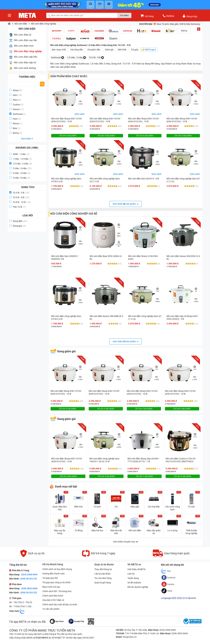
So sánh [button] (81, 114)
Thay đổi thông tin (103, 569)
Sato (15, 95)
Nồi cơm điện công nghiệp (44, 24)
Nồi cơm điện (21, 24)
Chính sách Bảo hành (53, 596)
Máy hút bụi (97, 530)
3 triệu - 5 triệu (22, 173)
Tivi (116, 507)
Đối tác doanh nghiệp (138, 587)
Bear (15, 128)
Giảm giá (109, 50)
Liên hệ (131, 574)
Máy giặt (135, 507)
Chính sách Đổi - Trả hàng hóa (57, 591)
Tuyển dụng (133, 578)
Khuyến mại (146, 24)
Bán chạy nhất (59, 50)
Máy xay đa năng (60, 532)
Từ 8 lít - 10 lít (22, 202)
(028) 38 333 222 (29, 579)
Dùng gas (19, 226)
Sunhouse (18, 114)
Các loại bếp (154, 507)
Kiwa (15, 100)
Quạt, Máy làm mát (60, 508)
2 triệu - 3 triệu (22, 168)
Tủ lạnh (97, 507)
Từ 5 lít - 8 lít (21, 197)
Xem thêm (27, 139)
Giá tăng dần (77, 50)
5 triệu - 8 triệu (22, 178)
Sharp (16, 90)
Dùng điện (20, 221)
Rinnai (16, 123)
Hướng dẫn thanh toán (54, 574)
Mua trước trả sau (51, 587)
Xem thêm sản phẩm (126, 204)
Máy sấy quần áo (154, 532)
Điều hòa (78, 507)
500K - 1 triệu (21, 154)
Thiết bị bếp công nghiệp (191, 532)
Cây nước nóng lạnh (173, 508)
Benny (16, 133)
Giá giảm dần (94, 50)
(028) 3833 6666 (29, 588)
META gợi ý (151, 50)
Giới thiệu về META (136, 569)
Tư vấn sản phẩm (51, 609)
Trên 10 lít (19, 207)
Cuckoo (16, 105)
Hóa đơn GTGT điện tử (53, 600)
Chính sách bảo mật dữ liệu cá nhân (60, 605)
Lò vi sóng (172, 530)
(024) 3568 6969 (29, 575)
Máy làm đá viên (116, 532)
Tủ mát (191, 507)
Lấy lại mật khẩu (102, 574)
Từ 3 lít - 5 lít (21, 193)
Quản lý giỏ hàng (103, 583)
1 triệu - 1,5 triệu (22, 159)
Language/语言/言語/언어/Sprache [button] (178, 598)
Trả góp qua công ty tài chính (56, 582)
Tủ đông (79, 530)
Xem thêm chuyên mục (126, 542)
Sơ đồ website (134, 583)
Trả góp (135, 50)
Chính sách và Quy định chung (57, 569)
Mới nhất (122, 50)
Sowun (16, 109)
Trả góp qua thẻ (50, 578)
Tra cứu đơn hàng (103, 578)
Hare (15, 119)
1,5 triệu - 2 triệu (22, 164)
